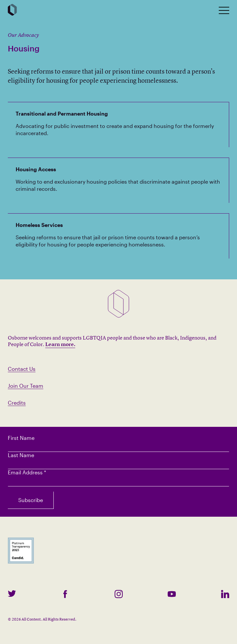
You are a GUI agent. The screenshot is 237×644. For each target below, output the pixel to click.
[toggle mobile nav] (224, 10)
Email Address (27, 472)
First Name (21, 438)
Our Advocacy (23, 35)
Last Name (21, 455)
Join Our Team (26, 386)
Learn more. (60, 344)
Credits (17, 403)
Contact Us (22, 369)
